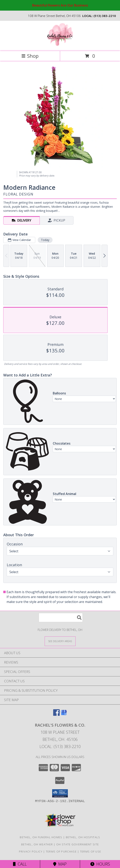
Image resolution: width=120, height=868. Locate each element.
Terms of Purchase (61, 851)
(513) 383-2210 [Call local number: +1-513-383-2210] (105, 16)
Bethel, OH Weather (37, 844)
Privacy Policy (31, 851)
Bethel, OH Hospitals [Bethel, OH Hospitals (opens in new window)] (83, 837)
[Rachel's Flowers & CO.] (60, 45)
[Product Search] (61, 618)
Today (45, 240)
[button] (60, 793)
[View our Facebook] (56, 714)
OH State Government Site (78, 844)
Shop (30, 56)
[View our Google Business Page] (64, 714)
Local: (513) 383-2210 (60, 746)
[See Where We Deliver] (60, 641)
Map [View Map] (60, 864)
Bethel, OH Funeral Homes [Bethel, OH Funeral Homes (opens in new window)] (41, 837)
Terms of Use (91, 851)
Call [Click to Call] (20, 864)
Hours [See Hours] (100, 864)
